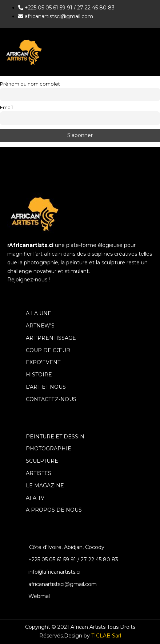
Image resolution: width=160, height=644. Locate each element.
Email (6, 108)
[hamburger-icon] (148, 52)
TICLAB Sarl (106, 636)
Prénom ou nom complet (30, 84)
